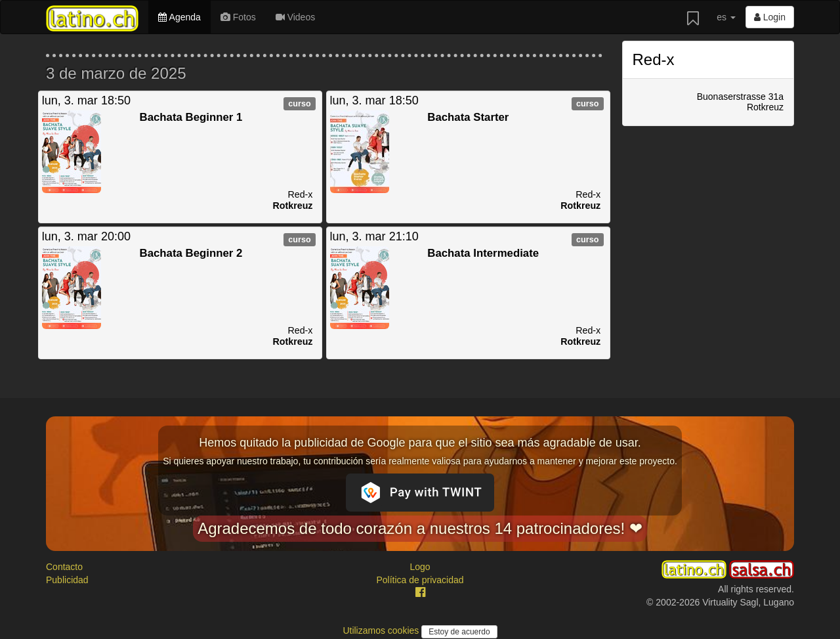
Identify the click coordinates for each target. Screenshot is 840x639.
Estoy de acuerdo (459, 632)
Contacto (64, 567)
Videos (295, 17)
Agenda (179, 17)
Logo (420, 567)
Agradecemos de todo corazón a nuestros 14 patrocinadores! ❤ (420, 528)
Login (770, 17)
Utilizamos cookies (382, 630)
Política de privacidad (420, 580)
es (726, 17)
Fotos (238, 17)
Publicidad (67, 580)
